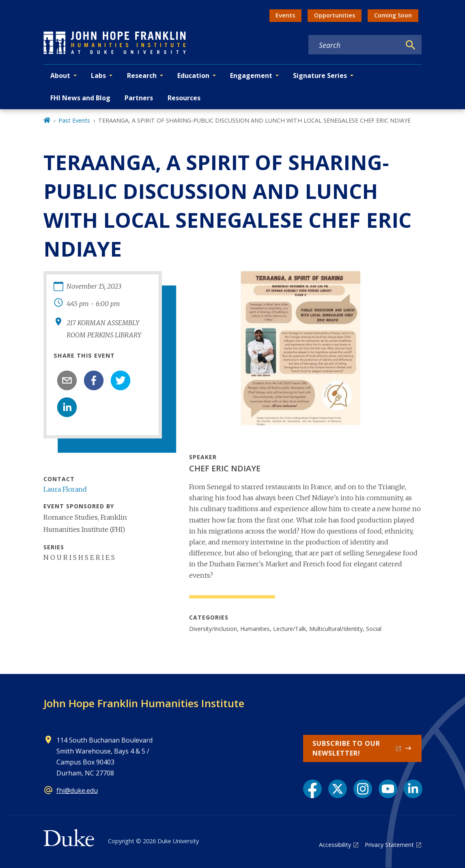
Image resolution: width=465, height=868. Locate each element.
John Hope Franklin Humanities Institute (144, 703)
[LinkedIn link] (413, 789)
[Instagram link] (363, 789)
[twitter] (121, 380)
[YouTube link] (388, 789)
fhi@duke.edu (77, 790)
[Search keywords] (355, 45)
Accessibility (335, 845)
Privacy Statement (389, 845)
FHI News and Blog (80, 98)
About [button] (60, 76)
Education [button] (193, 76)
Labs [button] (98, 76)
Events (285, 15)
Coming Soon (393, 15)
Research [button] (142, 76)
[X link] (338, 789)
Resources (184, 98)
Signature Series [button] (320, 76)
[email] (67, 380)
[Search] (411, 45)
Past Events (74, 120)
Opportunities (335, 15)
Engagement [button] (251, 76)
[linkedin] (67, 407)
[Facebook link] (312, 789)
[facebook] (94, 380)
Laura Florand (65, 489)
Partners (139, 98)
